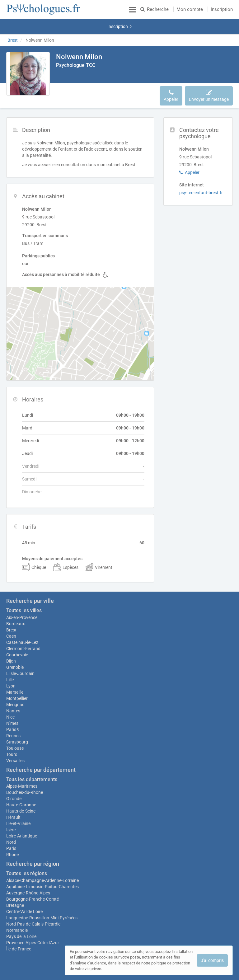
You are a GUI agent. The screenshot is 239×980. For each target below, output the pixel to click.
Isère (11, 811)
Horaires (118, 77)
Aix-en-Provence (22, 596)
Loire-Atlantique (22, 817)
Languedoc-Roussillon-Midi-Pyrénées (42, 899)
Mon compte (190, 9)
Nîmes (12, 705)
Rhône (12, 836)
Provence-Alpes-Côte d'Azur (33, 924)
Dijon (11, 639)
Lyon (11, 664)
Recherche (155, 9)
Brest (11, 608)
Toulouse (15, 729)
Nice (10, 698)
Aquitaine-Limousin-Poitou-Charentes (42, 868)
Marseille (15, 673)
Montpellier (17, 680)
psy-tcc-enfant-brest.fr (201, 177)
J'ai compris (212, 960)
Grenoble (15, 645)
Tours (12, 736)
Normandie (17, 912)
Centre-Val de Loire (24, 893)
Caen (11, 614)
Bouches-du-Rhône (25, 774)
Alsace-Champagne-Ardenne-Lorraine (42, 862)
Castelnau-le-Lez (22, 621)
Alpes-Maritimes (22, 767)
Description (71, 77)
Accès (96, 77)
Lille (10, 658)
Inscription (222, 9)
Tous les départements (32, 761)
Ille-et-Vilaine (18, 805)
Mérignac (15, 686)
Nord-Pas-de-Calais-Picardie (33, 905)
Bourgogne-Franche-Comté (33, 880)
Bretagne (15, 887)
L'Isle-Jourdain (20, 652)
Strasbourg (17, 723)
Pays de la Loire (21, 918)
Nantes (13, 692)
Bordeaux (16, 602)
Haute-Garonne (21, 786)
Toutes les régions (27, 855)
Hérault (13, 799)
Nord (11, 823)
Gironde (14, 780)
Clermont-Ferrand (23, 627)
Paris (11, 830)
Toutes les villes (24, 589)
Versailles (15, 742)
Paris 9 (13, 711)
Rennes (13, 717)
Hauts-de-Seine (21, 792)
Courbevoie (17, 633)
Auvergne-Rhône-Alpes (28, 874)
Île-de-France (19, 930)
